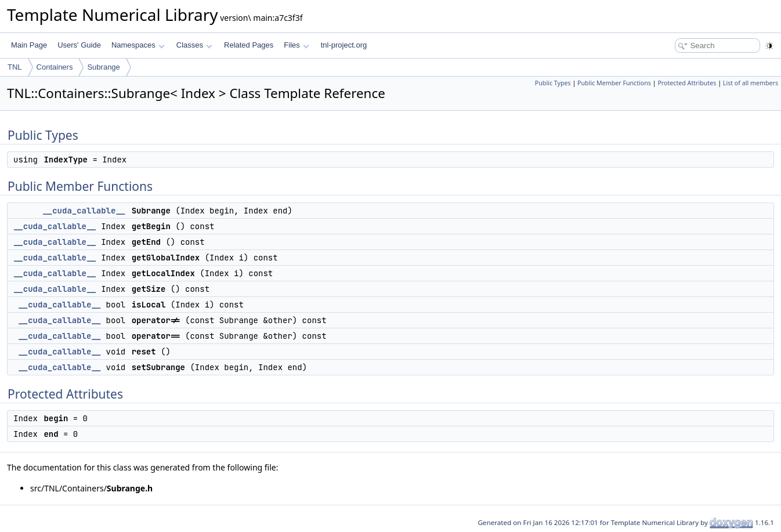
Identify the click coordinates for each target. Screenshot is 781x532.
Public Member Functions (614, 83)
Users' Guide (79, 45)
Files (296, 45)
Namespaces (138, 45)
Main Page (29, 45)
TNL (15, 67)
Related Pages (249, 45)
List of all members (751, 83)
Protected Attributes (687, 83)
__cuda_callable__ (84, 211)
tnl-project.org (344, 45)
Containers (55, 67)
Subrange (103, 67)
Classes (194, 45)
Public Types (553, 83)
